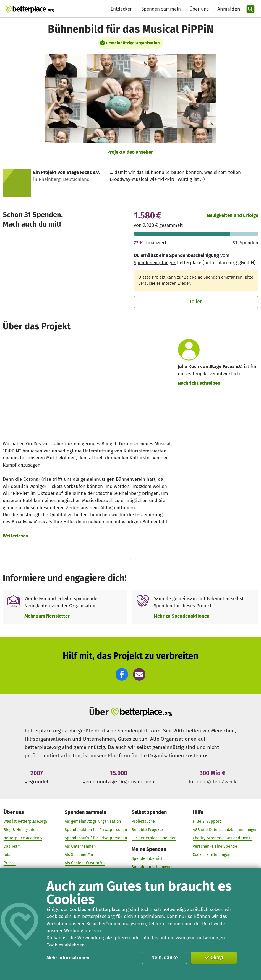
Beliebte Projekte (147, 830)
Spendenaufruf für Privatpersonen (96, 838)
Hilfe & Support (207, 821)
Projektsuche (143, 821)
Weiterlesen (15, 536)
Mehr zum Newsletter (47, 616)
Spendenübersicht (148, 859)
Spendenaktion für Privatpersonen (96, 830)
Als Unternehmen (80, 846)
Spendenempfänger (155, 263)
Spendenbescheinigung (152, 867)
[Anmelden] (228, 9)
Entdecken (122, 9)
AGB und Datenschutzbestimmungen (225, 830)
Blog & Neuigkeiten (21, 830)
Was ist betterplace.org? (26, 821)
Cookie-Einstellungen (212, 855)
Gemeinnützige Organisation (133, 43)
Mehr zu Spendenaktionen (182, 616)
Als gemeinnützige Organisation (93, 821)
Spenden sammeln (161, 9)
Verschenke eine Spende (215, 846)
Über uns (199, 9)
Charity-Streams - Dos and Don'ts (223, 838)
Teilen (196, 302)
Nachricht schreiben (199, 383)
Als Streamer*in (79, 855)
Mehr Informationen (68, 958)
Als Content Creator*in (85, 863)
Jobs (7, 855)
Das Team (12, 846)
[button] (122, 674)
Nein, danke (165, 958)
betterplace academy (23, 838)
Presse (10, 863)
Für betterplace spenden (154, 838)
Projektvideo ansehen (130, 152)
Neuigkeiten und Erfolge (233, 215)
